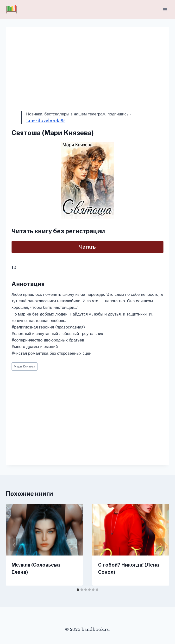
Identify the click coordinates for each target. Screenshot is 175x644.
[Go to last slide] (14, 545)
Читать (87, 247)
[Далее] (161, 545)
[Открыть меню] (165, 9)
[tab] (78, 590)
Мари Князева (24, 366)
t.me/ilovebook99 (45, 121)
